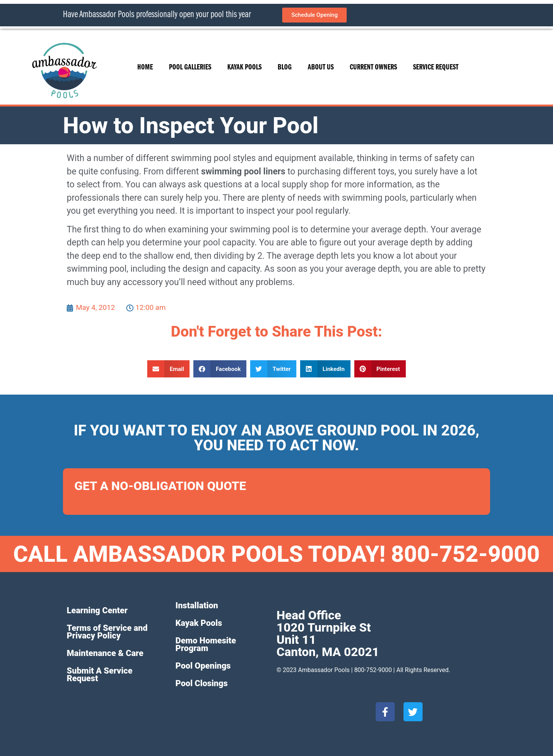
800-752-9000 (373, 670)
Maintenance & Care (105, 653)
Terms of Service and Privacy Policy (107, 632)
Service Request (436, 68)
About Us (321, 68)
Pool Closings (202, 683)
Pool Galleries (190, 68)
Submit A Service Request (100, 675)
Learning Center (97, 610)
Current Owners (373, 68)
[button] (168, 369)
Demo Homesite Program (206, 644)
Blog (285, 68)
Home (145, 68)
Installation (197, 605)
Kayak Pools (244, 68)
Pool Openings (203, 666)
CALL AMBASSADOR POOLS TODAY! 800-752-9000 (277, 554)
